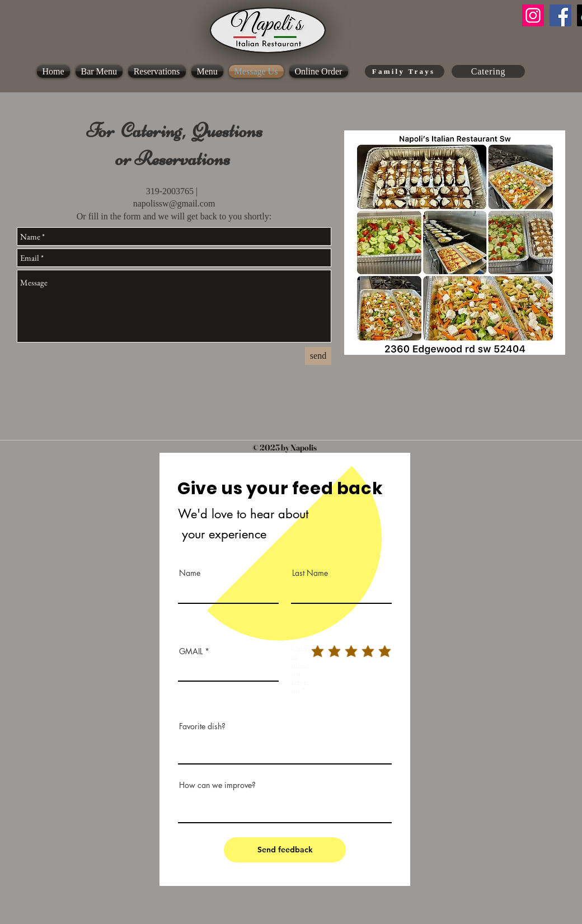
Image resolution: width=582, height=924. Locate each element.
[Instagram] (533, 15)
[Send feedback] (285, 850)
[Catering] (488, 71)
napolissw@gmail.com (174, 203)
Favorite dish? (202, 726)
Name (190, 573)
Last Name (310, 573)
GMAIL (192, 651)
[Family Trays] (405, 71)
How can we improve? (217, 785)
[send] (318, 356)
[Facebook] (560, 15)
